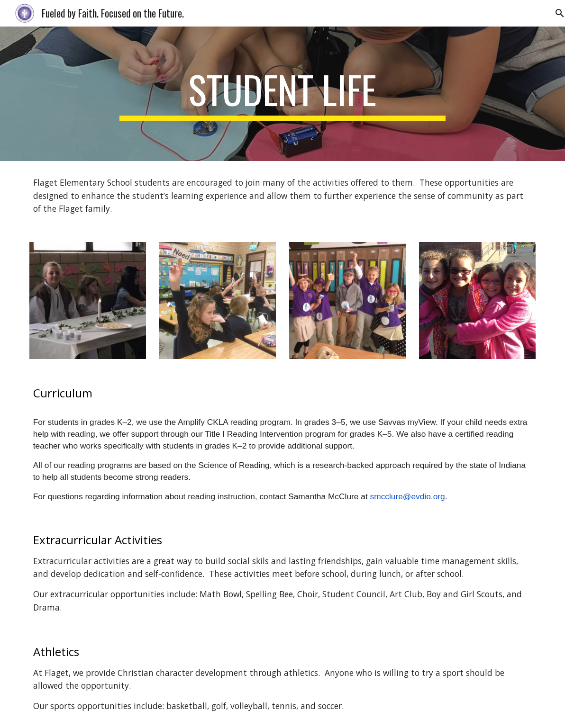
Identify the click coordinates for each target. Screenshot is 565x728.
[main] (282, 94)
